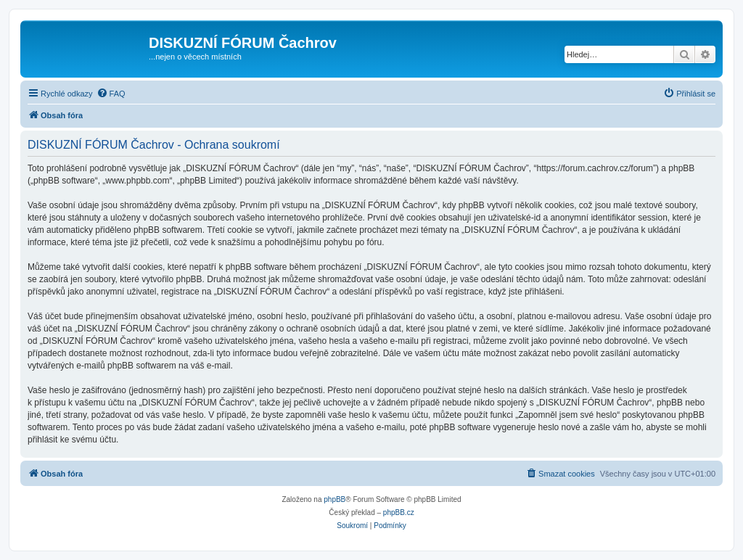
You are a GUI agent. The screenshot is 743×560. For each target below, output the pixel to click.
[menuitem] (111, 94)
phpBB (334, 499)
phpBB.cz (399, 512)
